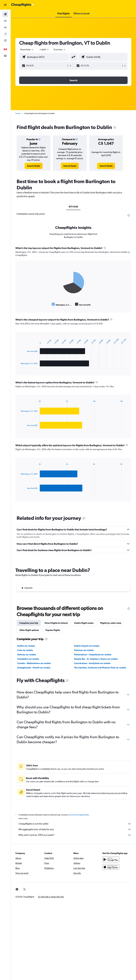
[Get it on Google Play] (111, 859)
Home (18, 113)
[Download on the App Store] (111, 867)
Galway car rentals (27, 655)
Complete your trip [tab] (29, 623)
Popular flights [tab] (53, 630)
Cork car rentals (25, 650)
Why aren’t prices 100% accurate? (75, 835)
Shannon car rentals (84, 650)
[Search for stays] (5, 21)
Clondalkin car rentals (28, 659)
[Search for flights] (5, 14)
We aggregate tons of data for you (75, 829)
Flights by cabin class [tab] (111, 623)
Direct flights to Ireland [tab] (56, 623)
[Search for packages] (5, 34)
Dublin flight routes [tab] (84, 623)
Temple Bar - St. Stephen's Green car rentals (96, 659)
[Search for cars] (5, 27)
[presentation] (115, 127)
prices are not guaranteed (79, 815)
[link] (34, 166)
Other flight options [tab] (29, 630)
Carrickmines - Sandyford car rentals (92, 663)
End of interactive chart (19, 304)
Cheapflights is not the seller (75, 824)
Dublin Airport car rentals (87, 646)
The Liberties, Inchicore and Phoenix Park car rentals (100, 668)
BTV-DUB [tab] (73, 207)
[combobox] (60, 49)
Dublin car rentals (26, 646)
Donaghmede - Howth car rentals (34, 668)
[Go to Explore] (5, 40)
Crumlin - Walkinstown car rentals (34, 663)
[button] (5, 5)
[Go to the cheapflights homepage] (23, 5)
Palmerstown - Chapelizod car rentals (93, 655)
